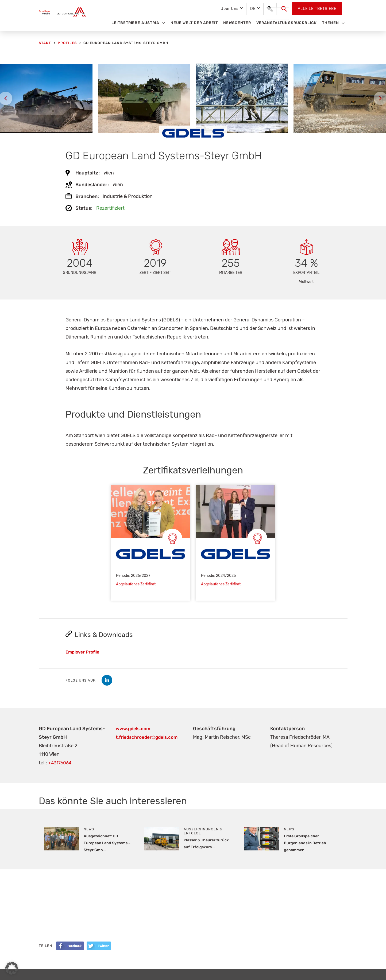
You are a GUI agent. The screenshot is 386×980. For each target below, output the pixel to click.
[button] (284, 9)
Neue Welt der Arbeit (194, 23)
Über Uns (229, 9)
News (89, 829)
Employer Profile (82, 652)
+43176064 (61, 763)
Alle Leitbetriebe (317, 9)
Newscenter (237, 23)
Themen (331, 23)
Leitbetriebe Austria (135, 23)
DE (253, 9)
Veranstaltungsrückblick (287, 23)
